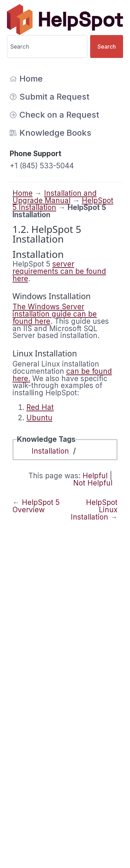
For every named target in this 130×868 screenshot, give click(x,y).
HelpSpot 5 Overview (36, 506)
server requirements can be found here (59, 271)
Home (26, 79)
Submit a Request (50, 97)
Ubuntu (39, 418)
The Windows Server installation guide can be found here (55, 314)
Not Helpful (93, 483)
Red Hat (40, 407)
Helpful (95, 476)
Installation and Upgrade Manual (55, 197)
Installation (50, 451)
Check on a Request (54, 115)
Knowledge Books (50, 133)
